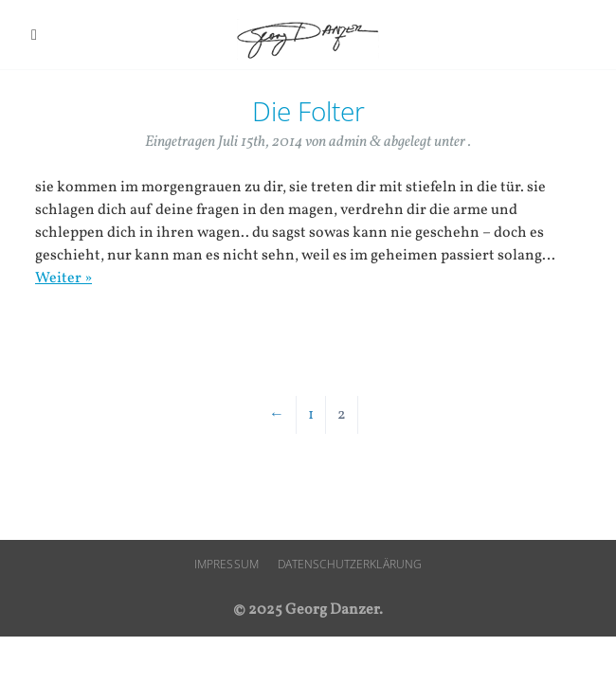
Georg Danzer (308, 39)
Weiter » (63, 278)
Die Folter (308, 111)
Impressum (226, 564)
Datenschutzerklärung (350, 564)
